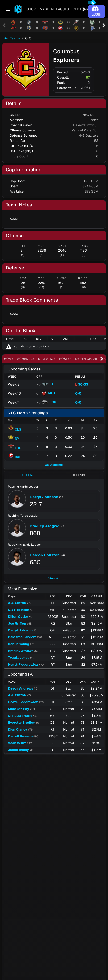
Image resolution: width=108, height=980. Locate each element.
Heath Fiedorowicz (23, 665)
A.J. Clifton (17, 603)
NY (14, 439)
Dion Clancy (18, 729)
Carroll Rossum (20, 736)
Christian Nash (20, 716)
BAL (15, 457)
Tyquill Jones (19, 658)
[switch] (92, 3)
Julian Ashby (18, 750)
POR (49, 402)
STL (48, 384)
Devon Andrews (21, 688)
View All (54, 578)
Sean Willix (17, 743)
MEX (48, 393)
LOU (15, 448)
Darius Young (19, 644)
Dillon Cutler (18, 617)
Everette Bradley (21, 723)
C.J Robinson (19, 610)
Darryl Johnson (44, 497)
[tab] (31, 9)
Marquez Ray (19, 709)
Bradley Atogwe (45, 526)
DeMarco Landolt (22, 637)
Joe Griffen (17, 623)
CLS (15, 429)
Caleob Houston (45, 555)
